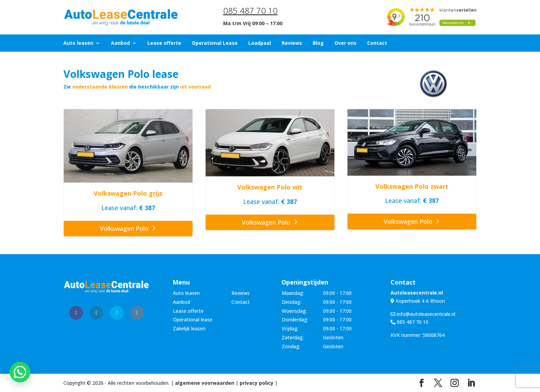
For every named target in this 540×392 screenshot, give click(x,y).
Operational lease (193, 319)
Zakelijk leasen (189, 328)
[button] (20, 372)
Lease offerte (164, 43)
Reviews (292, 43)
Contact (377, 43)
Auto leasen (78, 43)
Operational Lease (215, 43)
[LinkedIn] (471, 383)
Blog (318, 43)
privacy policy (257, 383)
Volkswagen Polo (124, 228)
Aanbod (120, 43)
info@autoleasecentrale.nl (423, 314)
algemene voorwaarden (205, 383)
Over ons (345, 43)
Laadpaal (260, 43)
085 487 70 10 (250, 11)
